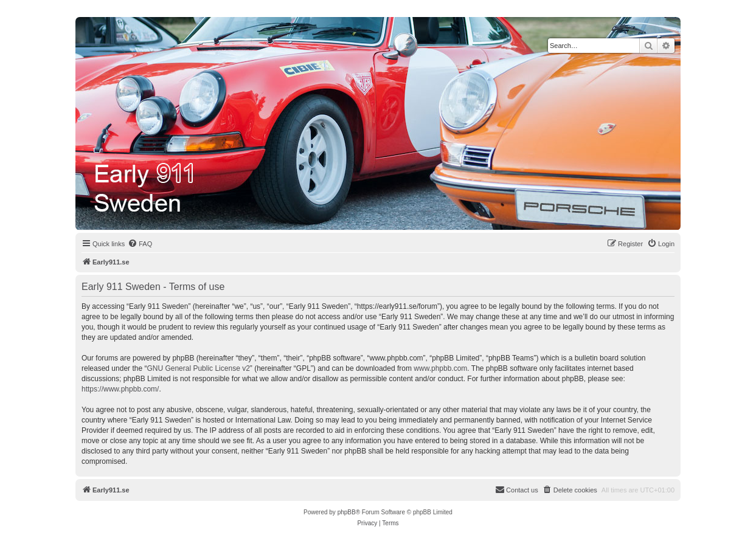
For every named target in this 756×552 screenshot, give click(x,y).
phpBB (347, 512)
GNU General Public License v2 (198, 368)
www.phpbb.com (440, 368)
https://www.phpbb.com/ (120, 389)
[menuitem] (140, 244)
